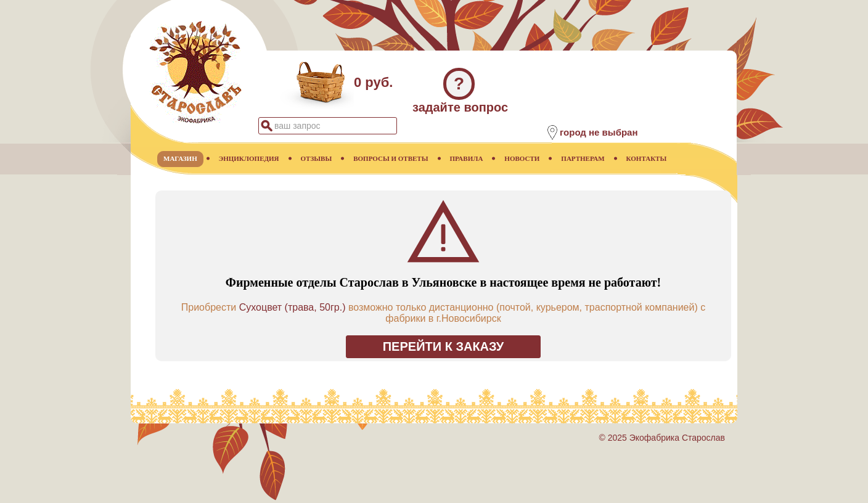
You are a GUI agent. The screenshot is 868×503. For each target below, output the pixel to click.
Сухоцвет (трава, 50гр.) (293, 307)
